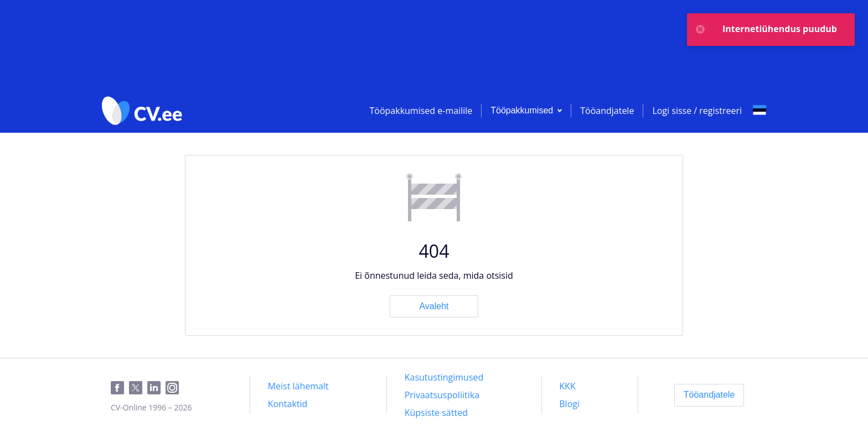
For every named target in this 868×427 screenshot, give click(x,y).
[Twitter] (138, 388)
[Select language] (759, 111)
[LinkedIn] (156, 388)
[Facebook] (120, 388)
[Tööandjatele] (709, 395)
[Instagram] (175, 388)
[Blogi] (569, 404)
